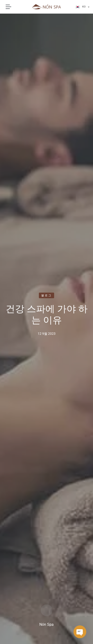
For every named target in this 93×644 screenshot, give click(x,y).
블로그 (47, 295)
